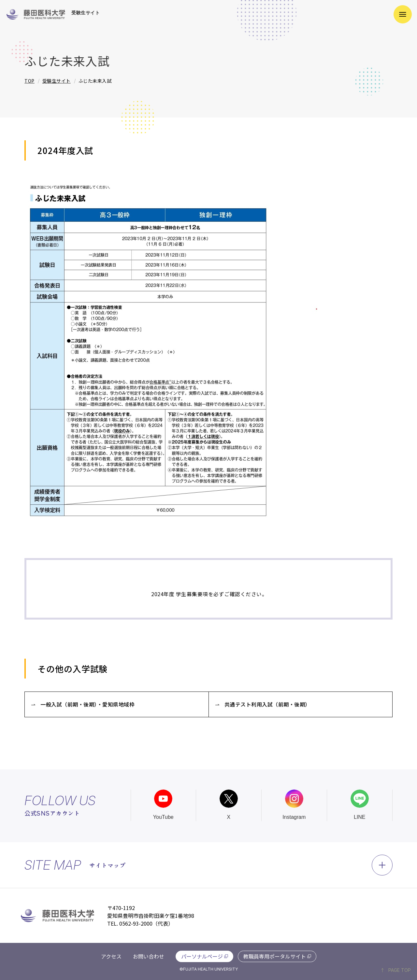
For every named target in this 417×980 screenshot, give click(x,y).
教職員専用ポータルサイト (275, 956)
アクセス (111, 956)
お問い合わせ (149, 956)
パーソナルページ (202, 956)
